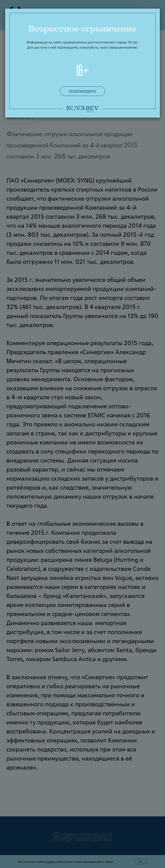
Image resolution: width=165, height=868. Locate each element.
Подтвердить (82, 91)
